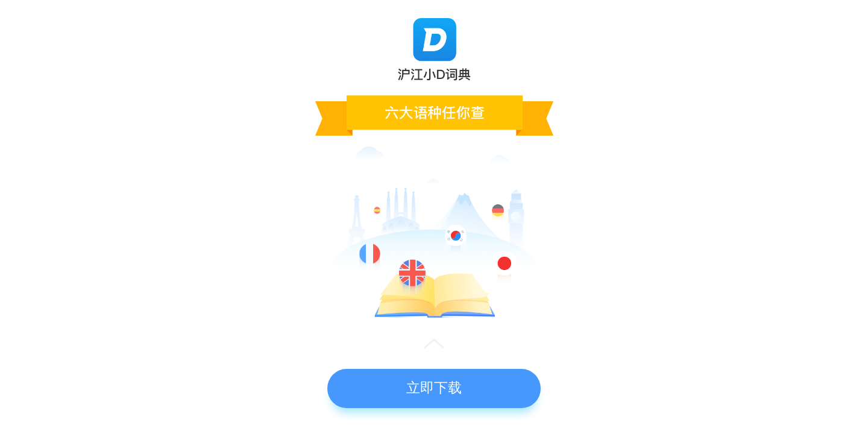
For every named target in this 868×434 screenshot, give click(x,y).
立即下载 (434, 388)
